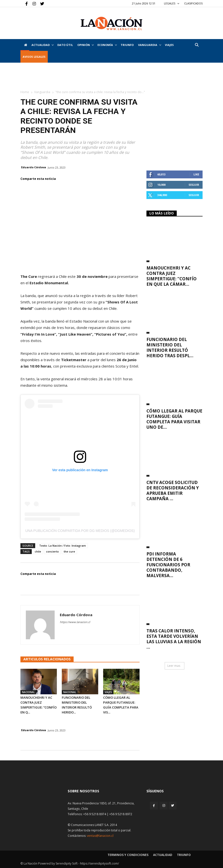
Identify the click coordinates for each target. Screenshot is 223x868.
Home (25, 92)
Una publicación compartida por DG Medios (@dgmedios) (80, 531)
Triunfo (127, 45)
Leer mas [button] (174, 666)
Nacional (28, 692)
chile (38, 551)
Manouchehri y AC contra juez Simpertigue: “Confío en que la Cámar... (172, 276)
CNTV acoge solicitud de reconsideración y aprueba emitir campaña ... (173, 491)
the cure (69, 551)
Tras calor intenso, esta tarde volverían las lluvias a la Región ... (174, 639)
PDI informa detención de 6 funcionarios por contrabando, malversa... (168, 565)
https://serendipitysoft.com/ (99, 863)
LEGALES (172, 3)
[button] (197, 45)
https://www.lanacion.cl (75, 622)
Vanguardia (150, 45)
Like (196, 174)
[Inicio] (25, 45)
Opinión (86, 45)
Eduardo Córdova (34, 167)
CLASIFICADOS (193, 3)
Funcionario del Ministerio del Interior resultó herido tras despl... (170, 348)
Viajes (108, 692)
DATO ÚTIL (65, 45)
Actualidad (43, 45)
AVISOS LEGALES (34, 57)
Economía (107, 45)
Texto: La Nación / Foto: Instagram (63, 546)
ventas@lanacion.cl (100, 836)
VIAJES (169, 45)
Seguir (194, 185)
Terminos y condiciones (128, 855)
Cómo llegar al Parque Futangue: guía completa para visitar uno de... (174, 419)
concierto (52, 551)
